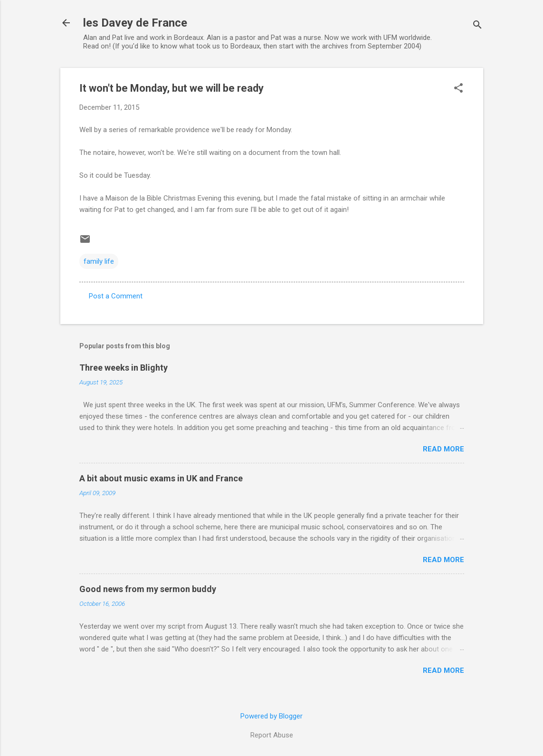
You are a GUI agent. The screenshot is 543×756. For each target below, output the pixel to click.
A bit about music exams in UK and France (161, 478)
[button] (458, 89)
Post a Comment (116, 296)
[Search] (477, 26)
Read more (443, 449)
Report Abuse (272, 735)
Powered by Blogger (271, 716)
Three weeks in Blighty (124, 368)
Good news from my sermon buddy (148, 589)
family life (99, 261)
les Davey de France (135, 23)
